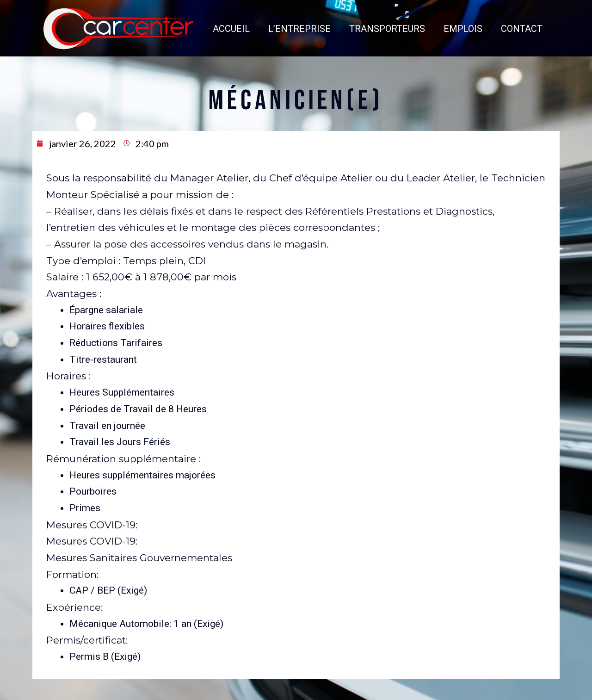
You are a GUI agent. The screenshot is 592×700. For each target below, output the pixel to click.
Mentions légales (290, 691)
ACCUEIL (204, 19)
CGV (316, 691)
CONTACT (494, 19)
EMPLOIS (436, 19)
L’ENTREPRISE (272, 19)
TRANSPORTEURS (360, 19)
